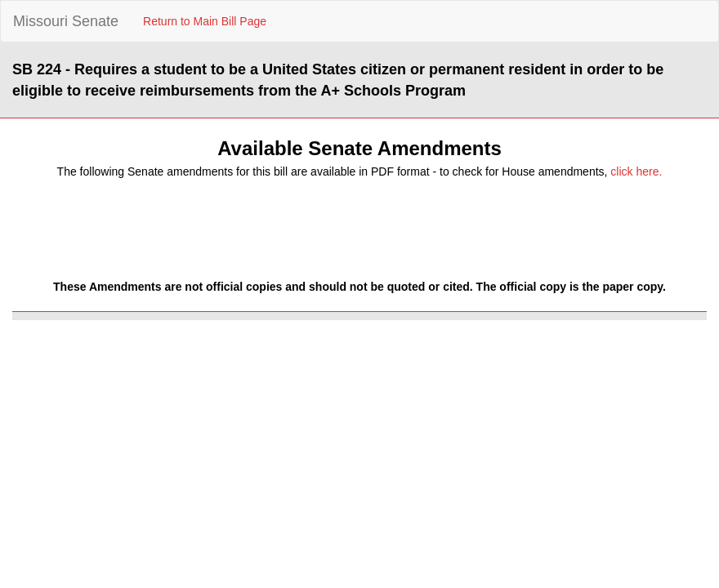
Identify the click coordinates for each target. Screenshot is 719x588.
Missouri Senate (66, 21)
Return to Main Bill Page (205, 21)
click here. (636, 171)
